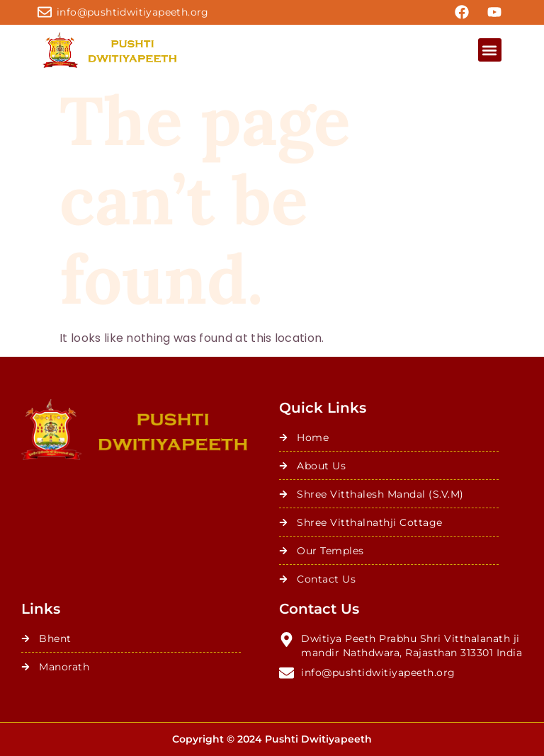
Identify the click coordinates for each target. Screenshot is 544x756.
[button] (490, 50)
